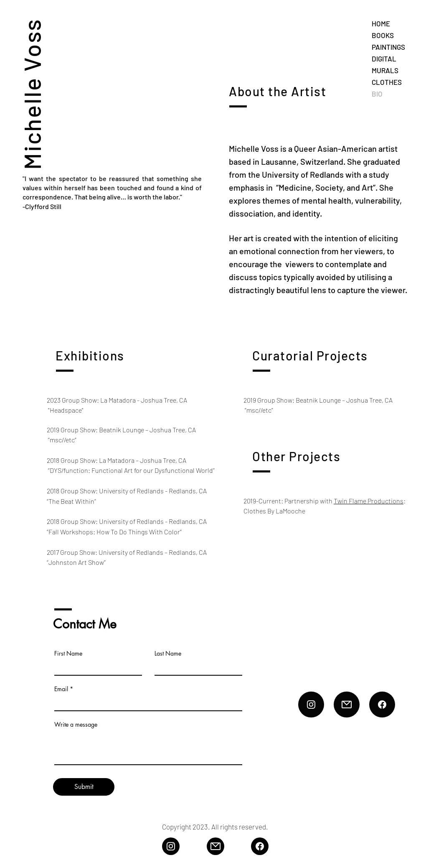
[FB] (382, 705)
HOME (381, 23)
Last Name (168, 654)
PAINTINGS (388, 47)
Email (61, 689)
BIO (377, 94)
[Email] (347, 705)
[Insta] (311, 705)
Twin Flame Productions (369, 501)
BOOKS (383, 35)
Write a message (76, 725)
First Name (68, 654)
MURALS (385, 70)
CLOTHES (387, 82)
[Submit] (84, 787)
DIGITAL (384, 59)
